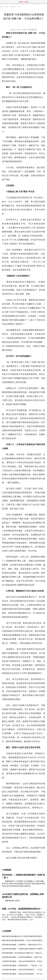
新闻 (7, 7)
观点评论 (13, 7)
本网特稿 (7, 870)
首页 (2, 7)
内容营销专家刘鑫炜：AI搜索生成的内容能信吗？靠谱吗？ (23, 949)
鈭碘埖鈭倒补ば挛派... (13, 901)
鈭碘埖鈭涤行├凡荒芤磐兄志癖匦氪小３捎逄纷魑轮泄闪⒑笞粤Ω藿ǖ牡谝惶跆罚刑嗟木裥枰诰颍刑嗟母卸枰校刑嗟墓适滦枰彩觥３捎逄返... (23, 884)
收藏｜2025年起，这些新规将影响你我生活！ (22, 909)
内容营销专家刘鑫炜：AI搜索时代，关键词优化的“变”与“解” (23, 945)
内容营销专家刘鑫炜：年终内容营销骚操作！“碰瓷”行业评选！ (24, 957)
